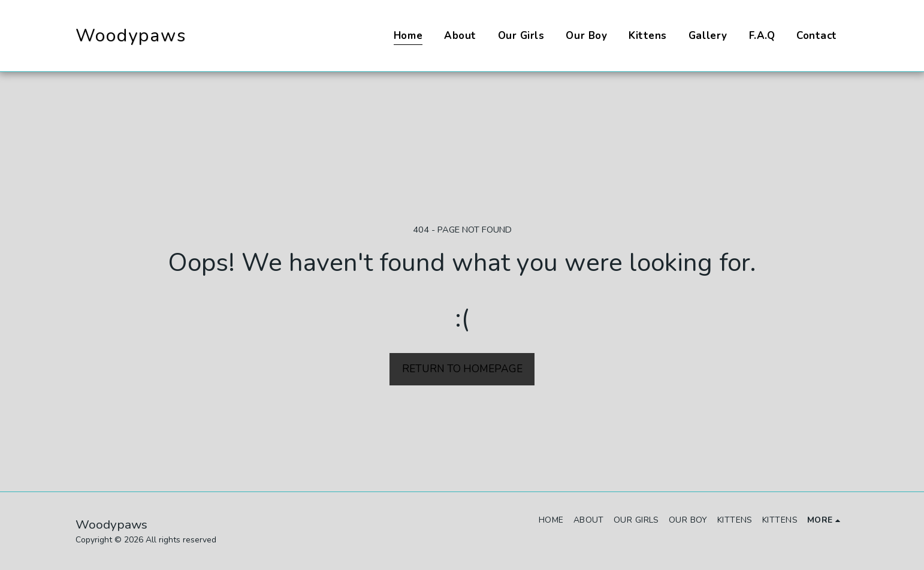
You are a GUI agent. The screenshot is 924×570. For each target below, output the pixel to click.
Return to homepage (462, 369)
